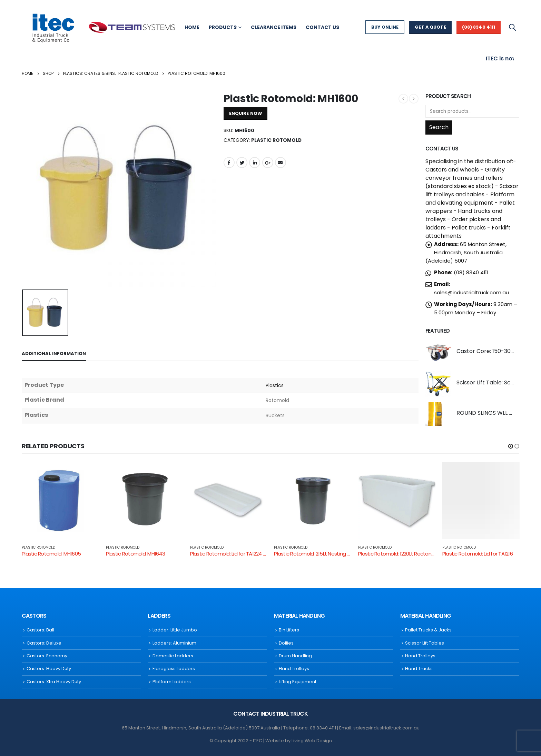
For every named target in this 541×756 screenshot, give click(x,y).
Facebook (229, 163)
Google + (268, 163)
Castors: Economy (47, 656)
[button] (511, 446)
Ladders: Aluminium (174, 643)
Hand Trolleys (294, 669)
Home (192, 27)
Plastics (275, 385)
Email (281, 163)
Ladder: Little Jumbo (175, 630)
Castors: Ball (40, 630)
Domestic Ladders (173, 656)
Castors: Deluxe (44, 643)
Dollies (286, 643)
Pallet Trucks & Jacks (428, 630)
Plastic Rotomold (276, 140)
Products (223, 27)
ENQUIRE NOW (245, 113)
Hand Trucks (419, 669)
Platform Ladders (172, 682)
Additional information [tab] (54, 354)
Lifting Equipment (298, 682)
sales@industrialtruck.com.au (471, 292)
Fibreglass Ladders (174, 669)
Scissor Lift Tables (425, 643)
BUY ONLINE (385, 27)
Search (439, 127)
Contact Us (322, 27)
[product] (438, 352)
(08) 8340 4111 (479, 27)
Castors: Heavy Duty (49, 669)
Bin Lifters (289, 630)
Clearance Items (274, 27)
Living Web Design (312, 741)
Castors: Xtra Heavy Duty (54, 682)
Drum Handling (295, 656)
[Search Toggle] (512, 27)
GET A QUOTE (430, 27)
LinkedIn (255, 163)
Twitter (242, 163)
